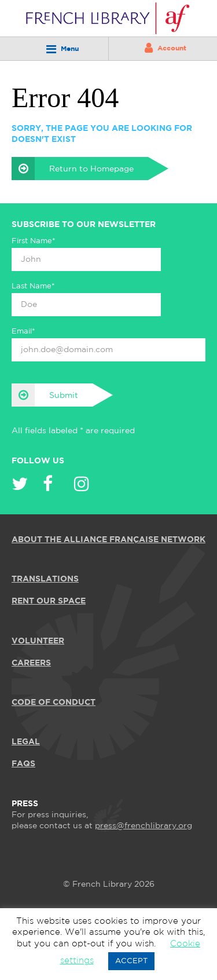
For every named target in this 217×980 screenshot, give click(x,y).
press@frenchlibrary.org (144, 826)
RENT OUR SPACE (49, 601)
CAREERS (31, 663)
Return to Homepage (73, 169)
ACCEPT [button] (131, 961)
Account (165, 48)
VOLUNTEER (38, 641)
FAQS (23, 764)
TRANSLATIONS (45, 579)
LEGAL (26, 742)
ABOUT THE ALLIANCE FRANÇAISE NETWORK (108, 540)
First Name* (34, 241)
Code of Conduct (54, 703)
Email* (23, 332)
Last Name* (33, 286)
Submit (45, 395)
